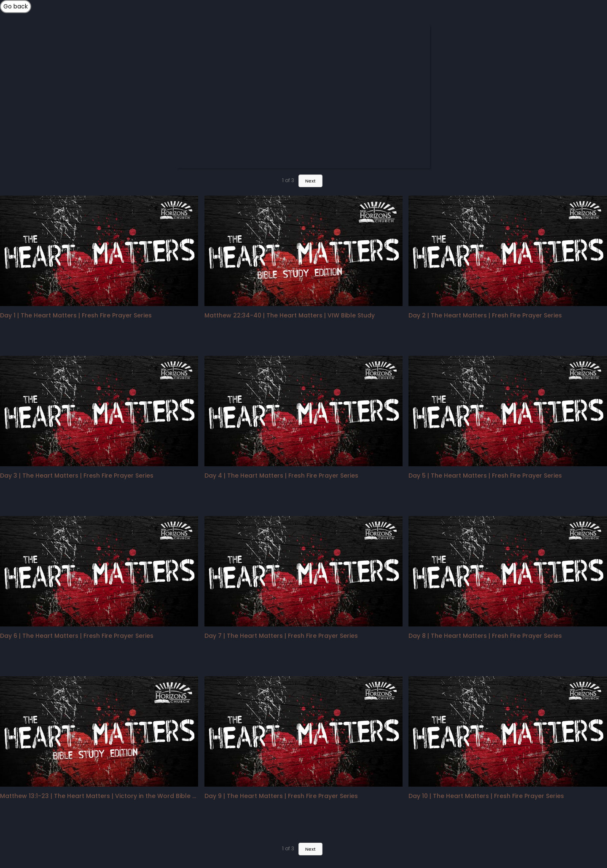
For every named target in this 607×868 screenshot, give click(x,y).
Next (310, 849)
